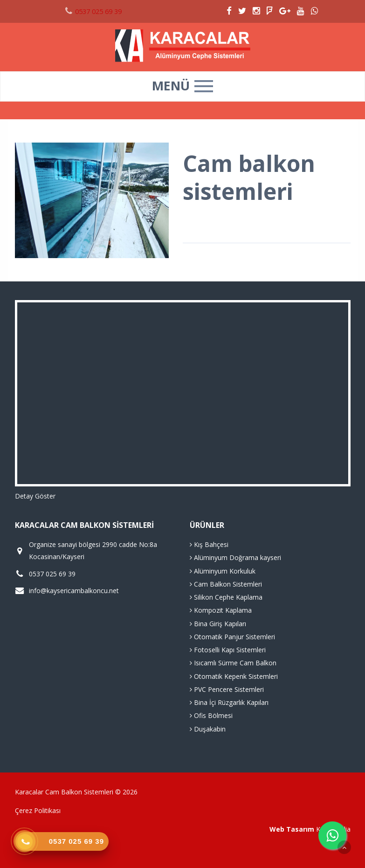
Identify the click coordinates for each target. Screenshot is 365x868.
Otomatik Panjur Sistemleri (232, 637)
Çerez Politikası (38, 810)
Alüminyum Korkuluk (223, 571)
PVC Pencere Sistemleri (227, 689)
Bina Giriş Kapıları (218, 624)
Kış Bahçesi (209, 544)
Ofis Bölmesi (211, 715)
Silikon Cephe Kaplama (226, 597)
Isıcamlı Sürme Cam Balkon (233, 663)
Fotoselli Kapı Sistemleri (228, 650)
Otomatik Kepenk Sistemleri (234, 676)
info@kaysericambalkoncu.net (74, 591)
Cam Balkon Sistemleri (226, 584)
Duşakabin (208, 729)
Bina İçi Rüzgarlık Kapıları (229, 702)
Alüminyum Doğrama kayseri (235, 557)
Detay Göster (35, 496)
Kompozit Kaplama (221, 610)
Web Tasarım (292, 829)
